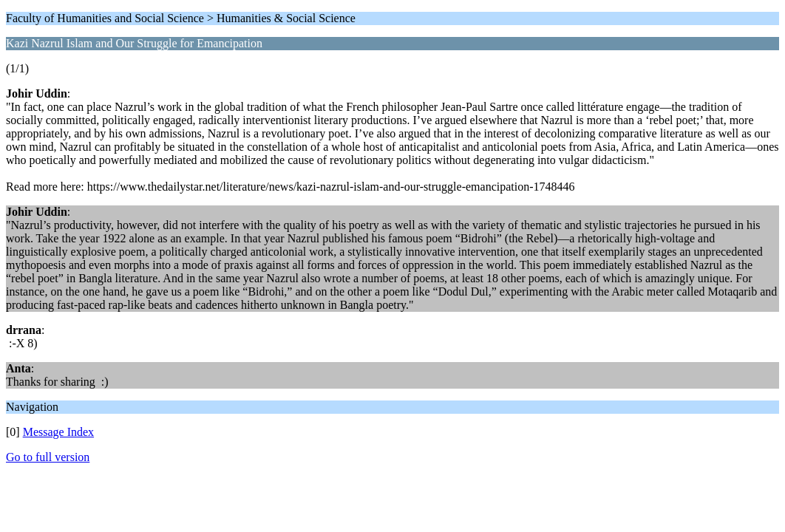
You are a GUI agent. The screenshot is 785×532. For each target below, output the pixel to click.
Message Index (58, 432)
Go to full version (48, 457)
